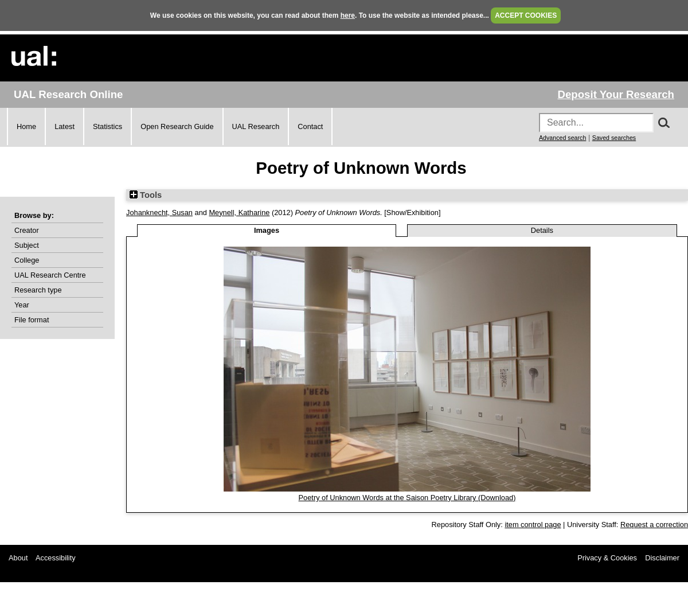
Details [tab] (542, 230)
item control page (533, 525)
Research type (38, 290)
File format (32, 320)
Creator (27, 230)
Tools (146, 195)
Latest (64, 126)
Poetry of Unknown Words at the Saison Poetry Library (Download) (407, 498)
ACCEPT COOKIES (526, 15)
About (18, 558)
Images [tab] (267, 230)
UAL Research (256, 126)
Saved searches (614, 138)
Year (22, 305)
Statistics (107, 126)
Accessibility (56, 558)
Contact (310, 126)
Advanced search (562, 138)
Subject (27, 245)
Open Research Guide (177, 126)
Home (26, 126)
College (27, 260)
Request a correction (654, 525)
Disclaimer (662, 558)
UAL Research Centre (50, 275)
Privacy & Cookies (607, 558)
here (348, 15)
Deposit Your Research (616, 94)
